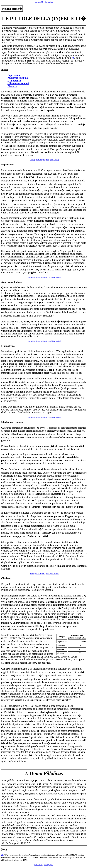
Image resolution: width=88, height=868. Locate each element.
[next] (47, 160)
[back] (50, 277)
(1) (72, 58)
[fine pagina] (49, 2)
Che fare (12, 86)
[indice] (32, 160)
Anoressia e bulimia (18, 78)
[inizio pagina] (40, 160)
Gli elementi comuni (18, 83)
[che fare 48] (39, 2)
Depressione (14, 75)
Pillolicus (53, 773)
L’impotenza (14, 81)
